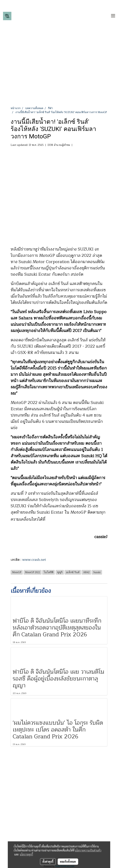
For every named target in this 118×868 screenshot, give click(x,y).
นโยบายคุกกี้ (26, 854)
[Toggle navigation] (113, 16)
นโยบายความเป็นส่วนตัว (88, 850)
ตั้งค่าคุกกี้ (48, 862)
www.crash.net (34, 560)
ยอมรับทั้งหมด (68, 862)
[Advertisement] (59, 78)
